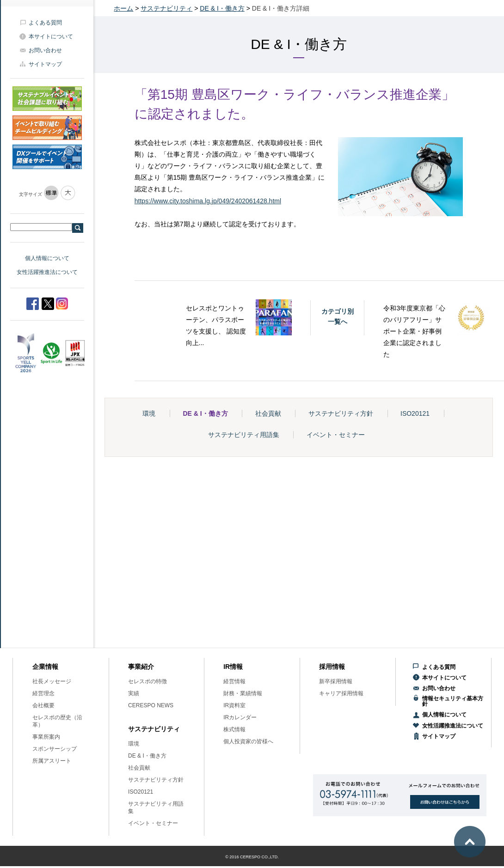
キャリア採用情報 (341, 693)
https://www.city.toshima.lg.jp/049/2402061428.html (208, 201)
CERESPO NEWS (151, 705)
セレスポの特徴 (148, 681)
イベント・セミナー (336, 435)
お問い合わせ (45, 50)
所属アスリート (52, 761)
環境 (149, 413)
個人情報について (47, 258)
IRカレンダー (240, 717)
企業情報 (45, 667)
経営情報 (234, 681)
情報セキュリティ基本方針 (453, 701)
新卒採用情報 (336, 681)
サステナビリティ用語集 (244, 435)
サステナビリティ (166, 8)
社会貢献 (268, 413)
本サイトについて (51, 36)
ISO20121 (415, 413)
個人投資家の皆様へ (248, 741)
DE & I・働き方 (222, 8)
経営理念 (43, 693)
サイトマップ (45, 64)
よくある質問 (45, 23)
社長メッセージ (52, 681)
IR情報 (233, 667)
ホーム (123, 8)
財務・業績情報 (243, 693)
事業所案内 (46, 737)
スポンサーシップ (55, 749)
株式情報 (234, 729)
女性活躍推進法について (47, 272)
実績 (134, 693)
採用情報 (332, 667)
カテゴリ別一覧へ (338, 316)
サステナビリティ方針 (341, 413)
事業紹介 (141, 667)
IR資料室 (234, 705)
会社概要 (43, 705)
